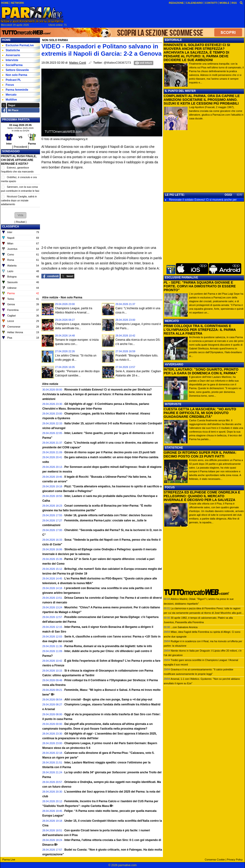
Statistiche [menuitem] (11, 50)
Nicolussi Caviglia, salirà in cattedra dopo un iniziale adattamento (19, 200)
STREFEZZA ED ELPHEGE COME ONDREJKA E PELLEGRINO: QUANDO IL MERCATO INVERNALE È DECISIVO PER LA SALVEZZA (202, 496)
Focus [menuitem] (8, 85)
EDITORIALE (173, 40)
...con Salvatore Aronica (184, 627)
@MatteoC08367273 (117, 63)
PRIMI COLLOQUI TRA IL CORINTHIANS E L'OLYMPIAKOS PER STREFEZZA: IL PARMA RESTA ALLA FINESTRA (200, 330)
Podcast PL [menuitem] (12, 80)
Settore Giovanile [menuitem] (16, 70)
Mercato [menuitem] (9, 95)
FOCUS (170, 487)
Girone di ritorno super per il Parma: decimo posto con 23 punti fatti (110, 452)
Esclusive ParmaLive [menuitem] (18, 45)
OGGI (228, 195)
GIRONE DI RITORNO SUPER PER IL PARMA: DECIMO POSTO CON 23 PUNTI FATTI (200, 454)
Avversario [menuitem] (11, 55)
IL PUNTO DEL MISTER (180, 91)
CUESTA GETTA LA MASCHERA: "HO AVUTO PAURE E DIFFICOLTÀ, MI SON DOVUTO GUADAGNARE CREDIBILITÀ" (200, 413)
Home (6, 40)
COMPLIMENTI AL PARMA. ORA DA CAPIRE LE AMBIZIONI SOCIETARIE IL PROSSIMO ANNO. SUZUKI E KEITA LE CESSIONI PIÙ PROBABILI (202, 100)
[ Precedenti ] (21, 147)
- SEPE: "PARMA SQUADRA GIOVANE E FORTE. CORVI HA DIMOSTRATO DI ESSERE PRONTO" (200, 286)
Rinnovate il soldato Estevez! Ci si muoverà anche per (203, 200)
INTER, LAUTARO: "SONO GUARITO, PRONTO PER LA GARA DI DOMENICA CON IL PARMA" (201, 371)
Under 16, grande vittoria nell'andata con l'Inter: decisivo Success (109, 515)
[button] (20, 215)
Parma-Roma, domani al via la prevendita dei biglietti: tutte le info (108, 646)
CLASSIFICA (11, 227)
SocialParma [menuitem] (12, 65)
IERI (239, 195)
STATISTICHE (174, 448)
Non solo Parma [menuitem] (15, 75)
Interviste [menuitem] (10, 60)
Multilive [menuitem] (10, 100)
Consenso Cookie (215, 860)
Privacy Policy (235, 860)
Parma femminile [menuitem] (15, 90)
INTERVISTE (173, 404)
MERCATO (172, 321)
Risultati (20, 222)
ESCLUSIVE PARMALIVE (181, 278)
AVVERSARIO (174, 364)
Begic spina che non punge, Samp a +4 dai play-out (108, 700)
